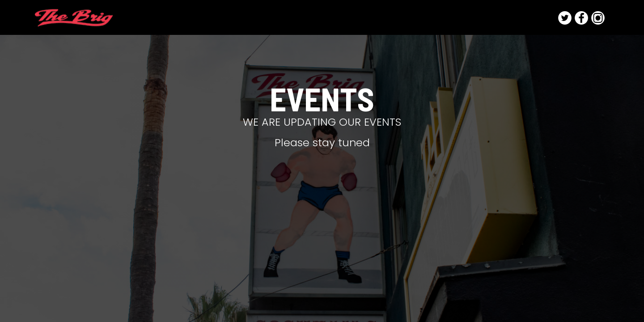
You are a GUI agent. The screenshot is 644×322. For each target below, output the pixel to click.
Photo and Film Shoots (509, 18)
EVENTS (444, 18)
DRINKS (376, 18)
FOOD (409, 18)
